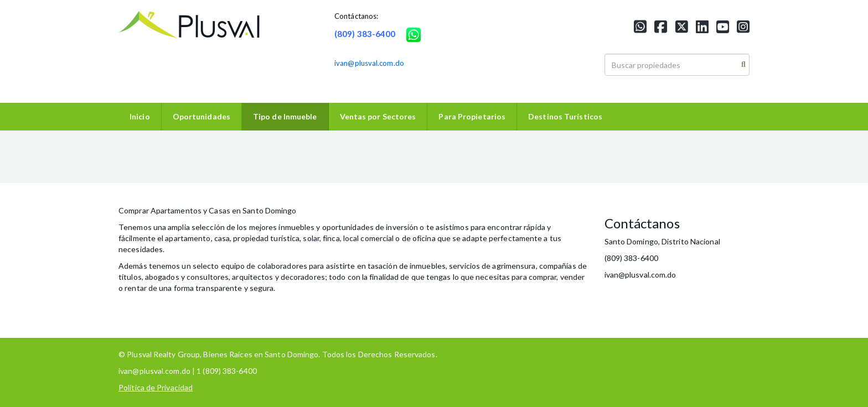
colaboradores (282, 266)
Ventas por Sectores (378, 116)
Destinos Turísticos (565, 116)
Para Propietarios (472, 116)
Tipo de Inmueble (285, 116)
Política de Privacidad (156, 387)
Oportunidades (201, 116)
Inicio (140, 116)
